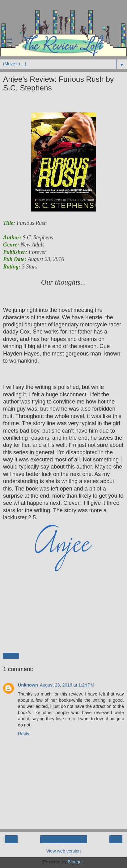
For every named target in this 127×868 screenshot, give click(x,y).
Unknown (28, 685)
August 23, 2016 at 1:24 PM (67, 685)
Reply (24, 734)
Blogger (75, 862)
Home (63, 839)
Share (11, 656)
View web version (64, 851)
